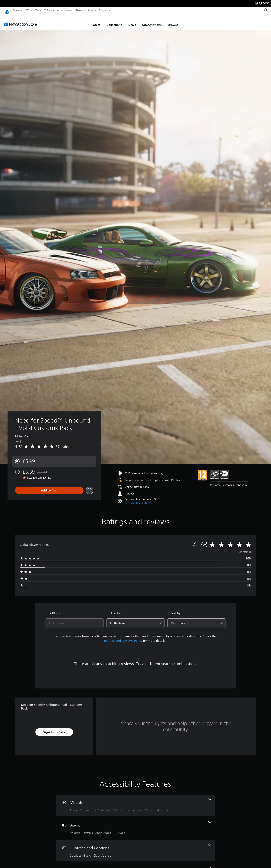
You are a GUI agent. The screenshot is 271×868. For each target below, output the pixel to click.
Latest (96, 21)
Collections (114, 21)
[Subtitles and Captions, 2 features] (135, 847)
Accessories (64, 10)
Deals (132, 21)
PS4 (37, 10)
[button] (138, 499)
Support (103, 10)
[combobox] (75, 620)
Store (91, 10)
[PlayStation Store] (22, 20)
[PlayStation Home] (7, 10)
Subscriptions (152, 21)
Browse (173, 21)
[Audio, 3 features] (135, 825)
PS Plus (48, 10)
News (79, 10)
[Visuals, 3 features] (135, 802)
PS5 (28, 10)
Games (16, 10)
